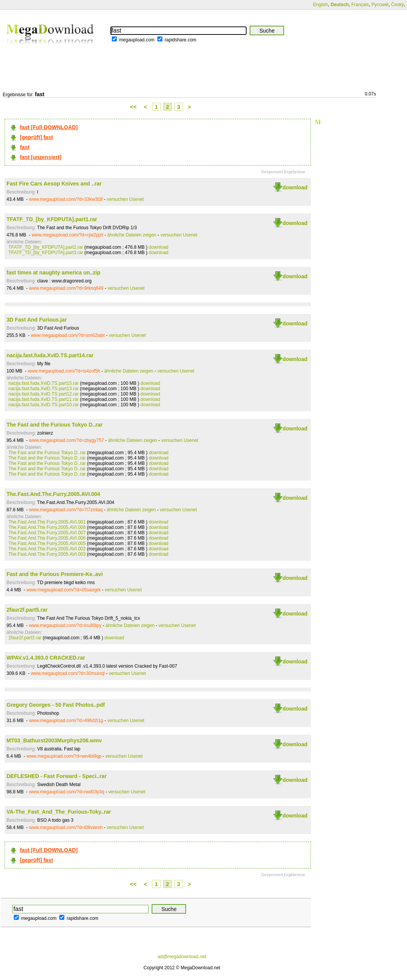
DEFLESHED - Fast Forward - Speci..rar (56, 776)
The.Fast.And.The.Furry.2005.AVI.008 (47, 527)
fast (25, 147)
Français (360, 5)
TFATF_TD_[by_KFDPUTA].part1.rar (52, 219)
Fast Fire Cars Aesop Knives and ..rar (54, 184)
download (295, 187)
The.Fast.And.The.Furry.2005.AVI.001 (47, 522)
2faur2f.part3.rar (25, 638)
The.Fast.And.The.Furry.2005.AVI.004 (53, 494)
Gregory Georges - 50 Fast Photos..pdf (56, 705)
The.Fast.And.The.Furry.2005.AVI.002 (47, 549)
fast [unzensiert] (41, 157)
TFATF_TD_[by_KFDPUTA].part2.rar (46, 247)
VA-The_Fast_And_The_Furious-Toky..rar (59, 812)
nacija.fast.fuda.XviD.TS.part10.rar (43, 405)
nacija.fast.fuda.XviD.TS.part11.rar (43, 399)
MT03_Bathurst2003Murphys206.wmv (54, 740)
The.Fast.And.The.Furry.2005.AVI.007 (47, 533)
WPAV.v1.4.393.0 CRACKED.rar (46, 658)
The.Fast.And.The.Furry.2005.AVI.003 (47, 554)
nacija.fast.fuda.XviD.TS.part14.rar (50, 355)
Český (397, 5)
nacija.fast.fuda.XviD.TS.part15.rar (43, 383)
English (320, 5)
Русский (380, 5)
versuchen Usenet (125, 199)
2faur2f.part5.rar (27, 610)
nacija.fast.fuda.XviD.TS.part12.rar (43, 394)
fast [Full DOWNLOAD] (49, 127)
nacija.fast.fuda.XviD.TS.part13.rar (43, 389)
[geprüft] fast (36, 137)
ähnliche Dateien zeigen (132, 235)
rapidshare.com (181, 40)
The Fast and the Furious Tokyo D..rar (55, 425)
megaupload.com (137, 40)
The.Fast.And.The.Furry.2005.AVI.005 (47, 543)
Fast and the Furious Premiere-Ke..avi (55, 574)
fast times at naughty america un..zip (53, 272)
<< (134, 107)
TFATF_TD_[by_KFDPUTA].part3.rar (46, 253)
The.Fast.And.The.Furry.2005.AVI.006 (47, 538)
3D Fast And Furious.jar (37, 320)
